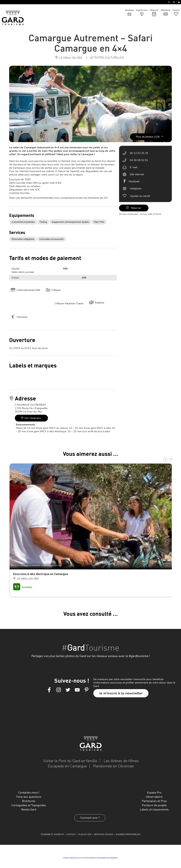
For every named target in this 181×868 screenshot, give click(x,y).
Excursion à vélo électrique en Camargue (41, 574)
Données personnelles (128, 834)
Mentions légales (104, 834)
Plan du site (85, 834)
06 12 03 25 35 (139, 153)
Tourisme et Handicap (52, 834)
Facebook (134, 181)
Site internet (137, 174)
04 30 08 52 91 (139, 160)
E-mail (134, 167)
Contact (71, 834)
